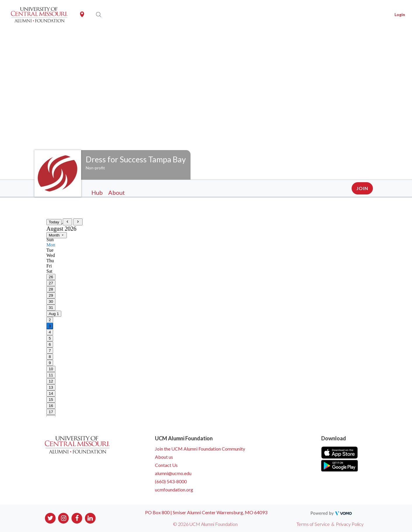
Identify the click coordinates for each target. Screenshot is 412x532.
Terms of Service (313, 524)
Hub (97, 192)
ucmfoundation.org (174, 490)
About (117, 192)
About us (164, 457)
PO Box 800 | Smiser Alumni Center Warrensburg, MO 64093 (206, 512)
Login (400, 14)
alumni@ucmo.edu (173, 473)
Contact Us (166, 465)
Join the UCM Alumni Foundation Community (200, 449)
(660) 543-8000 (171, 481)
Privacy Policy (350, 524)
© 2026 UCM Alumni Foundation (205, 524)
